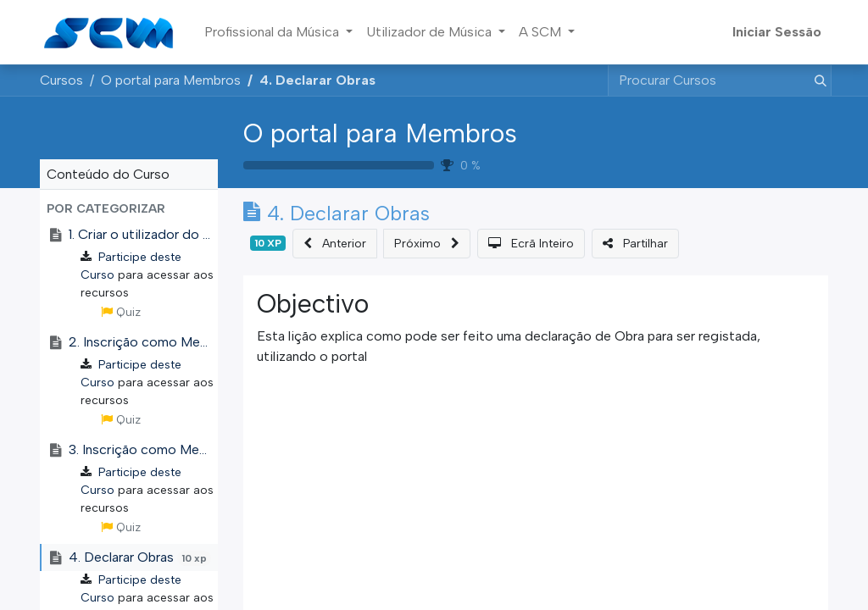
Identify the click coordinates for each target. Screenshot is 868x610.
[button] (129, 209)
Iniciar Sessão (777, 32)
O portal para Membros (380, 133)
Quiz (121, 312)
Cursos (61, 80)
